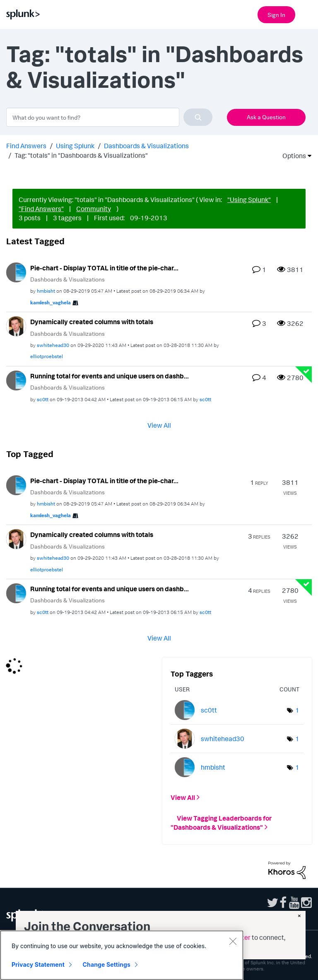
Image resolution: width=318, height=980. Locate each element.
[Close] (233, 941)
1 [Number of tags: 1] (297, 710)
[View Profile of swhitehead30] (53, 345)
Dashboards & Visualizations (146, 146)
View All (159, 425)
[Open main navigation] (307, 14)
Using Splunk (75, 146)
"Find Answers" (41, 209)
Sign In (276, 15)
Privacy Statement (38, 964)
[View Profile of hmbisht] (46, 291)
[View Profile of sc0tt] (43, 399)
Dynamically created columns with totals (92, 322)
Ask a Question (266, 117)
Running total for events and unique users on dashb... (110, 376)
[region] (122, 955)
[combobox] (109, 117)
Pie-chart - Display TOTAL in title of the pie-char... (104, 268)
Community (94, 209)
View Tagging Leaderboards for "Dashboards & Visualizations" (221, 823)
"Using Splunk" (249, 200)
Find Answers (26, 146)
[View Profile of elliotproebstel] (47, 356)
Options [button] (291, 156)
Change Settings (107, 964)
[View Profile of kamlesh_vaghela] (51, 302)
